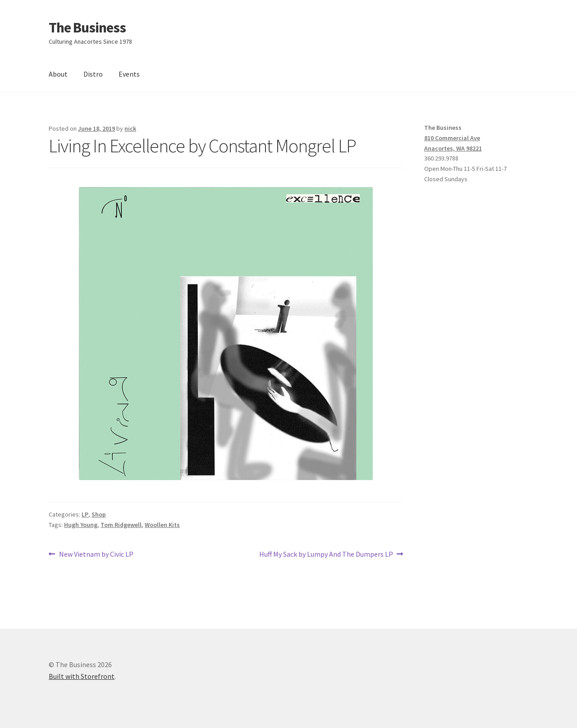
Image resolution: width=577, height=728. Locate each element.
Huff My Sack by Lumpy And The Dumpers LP (326, 554)
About (58, 74)
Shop (99, 514)
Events (129, 74)
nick (130, 128)
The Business (87, 27)
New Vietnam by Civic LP (96, 554)
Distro (93, 74)
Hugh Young (81, 525)
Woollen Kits (162, 525)
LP (85, 514)
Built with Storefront (82, 676)
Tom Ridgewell (121, 525)
